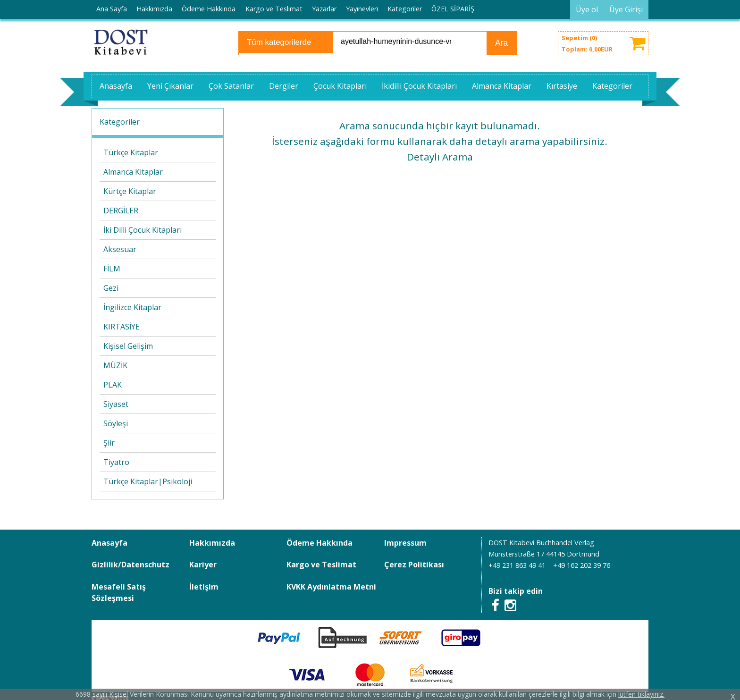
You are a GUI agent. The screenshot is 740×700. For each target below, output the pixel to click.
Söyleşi (116, 423)
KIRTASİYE (122, 327)
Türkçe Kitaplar (131, 152)
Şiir (109, 443)
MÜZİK (115, 365)
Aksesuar (120, 249)
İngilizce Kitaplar (132, 307)
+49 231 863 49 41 (517, 565)
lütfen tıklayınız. (641, 694)
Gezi (111, 288)
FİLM (112, 269)
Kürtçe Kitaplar (130, 191)
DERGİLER (121, 211)
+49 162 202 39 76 (582, 565)
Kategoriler (120, 122)
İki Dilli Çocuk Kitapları (143, 230)
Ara (501, 43)
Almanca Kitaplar (133, 172)
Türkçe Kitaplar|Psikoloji (148, 481)
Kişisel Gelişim (128, 346)
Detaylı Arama (440, 157)
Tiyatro (116, 462)
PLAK (113, 385)
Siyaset (116, 404)
